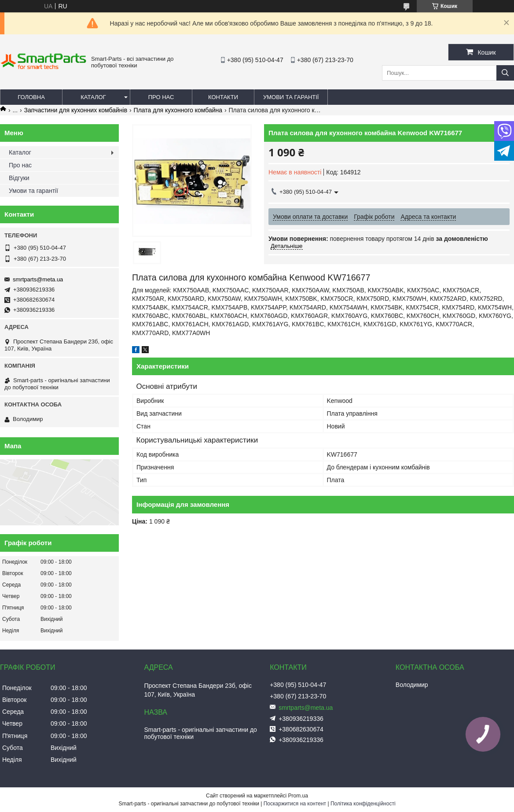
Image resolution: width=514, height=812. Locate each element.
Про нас (161, 97)
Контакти (223, 97)
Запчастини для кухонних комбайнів (76, 110)
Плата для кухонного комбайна (178, 110)
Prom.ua (298, 796)
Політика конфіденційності (363, 804)
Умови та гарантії (291, 97)
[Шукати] (505, 73)
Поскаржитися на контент (295, 804)
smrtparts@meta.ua (38, 279)
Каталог (93, 97)
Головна (31, 97)
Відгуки (19, 178)
